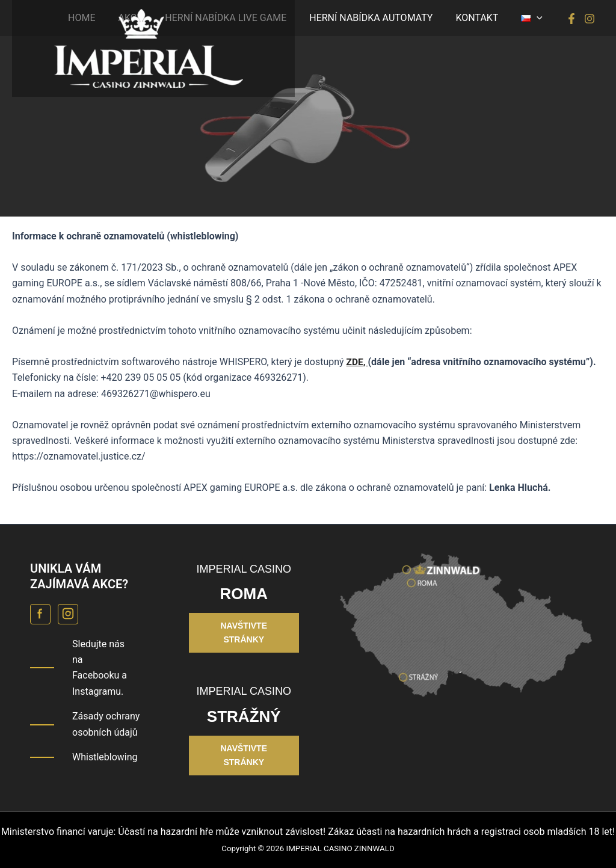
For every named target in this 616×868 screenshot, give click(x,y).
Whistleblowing (105, 757)
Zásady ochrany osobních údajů (106, 724)
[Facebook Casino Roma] (40, 614)
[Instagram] (590, 19)
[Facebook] (571, 19)
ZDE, (358, 362)
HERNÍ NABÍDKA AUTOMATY (380, 18)
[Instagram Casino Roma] (68, 614)
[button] (534, 18)
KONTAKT (482, 18)
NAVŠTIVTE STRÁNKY (244, 633)
